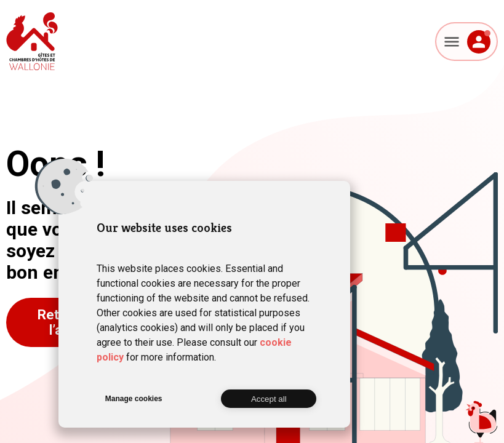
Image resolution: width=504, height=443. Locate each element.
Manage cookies (134, 399)
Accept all (269, 399)
